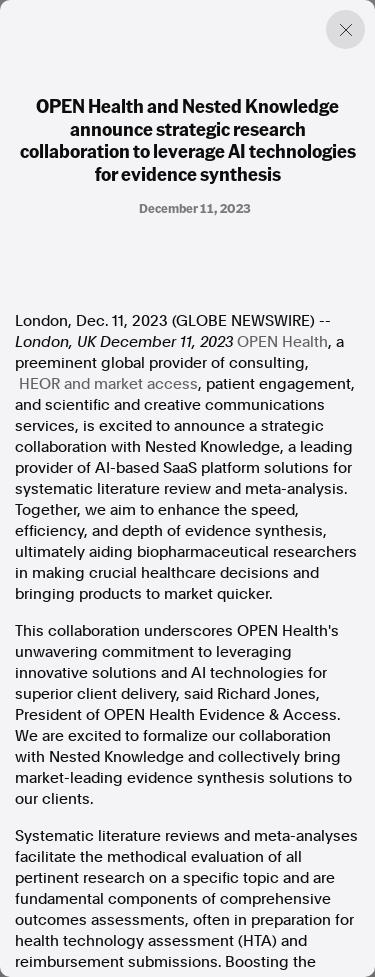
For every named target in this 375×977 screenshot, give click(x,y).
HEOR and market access (108, 384)
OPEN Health (282, 342)
